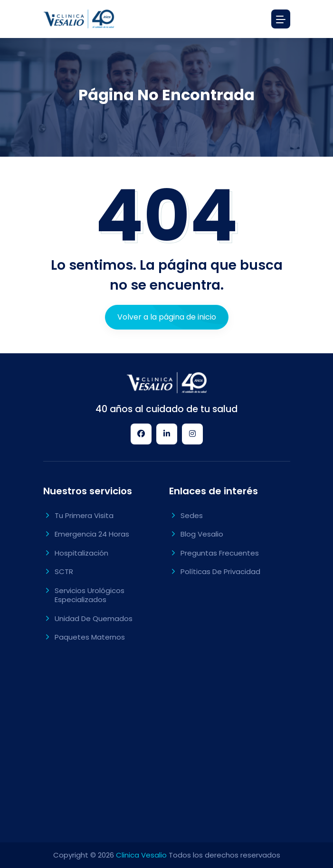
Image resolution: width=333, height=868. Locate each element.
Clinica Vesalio (141, 855)
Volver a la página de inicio (167, 317)
